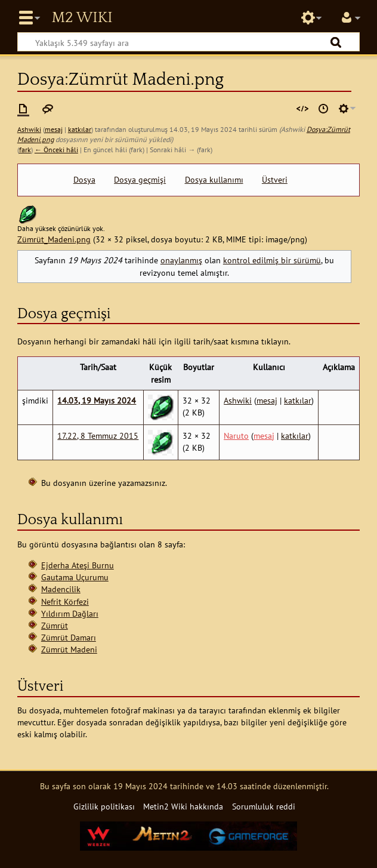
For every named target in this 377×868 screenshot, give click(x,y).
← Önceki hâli (56, 150)
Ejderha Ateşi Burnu (78, 565)
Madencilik (61, 589)
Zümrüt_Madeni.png (54, 239)
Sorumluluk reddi (264, 806)
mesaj (54, 129)
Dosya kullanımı (214, 180)
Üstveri (275, 180)
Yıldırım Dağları (70, 613)
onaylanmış (181, 260)
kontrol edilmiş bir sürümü (272, 260)
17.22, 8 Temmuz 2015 (98, 435)
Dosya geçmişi (140, 180)
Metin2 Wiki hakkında (183, 806)
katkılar (80, 129)
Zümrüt (55, 625)
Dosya (84, 180)
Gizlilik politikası (104, 806)
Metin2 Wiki (82, 18)
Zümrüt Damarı (69, 637)
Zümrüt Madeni (69, 649)
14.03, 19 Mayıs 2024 (97, 400)
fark (25, 150)
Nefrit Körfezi (65, 601)
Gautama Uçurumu (75, 577)
